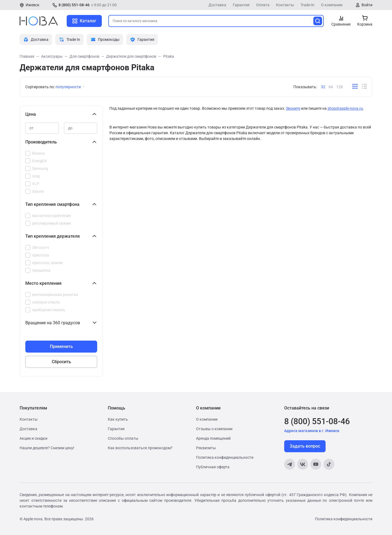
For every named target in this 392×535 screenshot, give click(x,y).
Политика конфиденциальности (225, 457)
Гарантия (241, 5)
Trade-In (307, 5)
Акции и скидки (33, 438)
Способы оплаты (123, 438)
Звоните (293, 108)
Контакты (285, 5)
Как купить (118, 419)
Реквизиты (206, 448)
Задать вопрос (305, 446)
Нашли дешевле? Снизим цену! (47, 448)
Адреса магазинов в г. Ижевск (312, 431)
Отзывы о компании (214, 429)
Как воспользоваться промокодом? (140, 448)
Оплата (263, 5)
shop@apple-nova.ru (345, 108)
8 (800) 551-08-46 (74, 5)
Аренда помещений (213, 438)
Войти (367, 5)
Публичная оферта (213, 467)
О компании (332, 5)
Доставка (217, 5)
